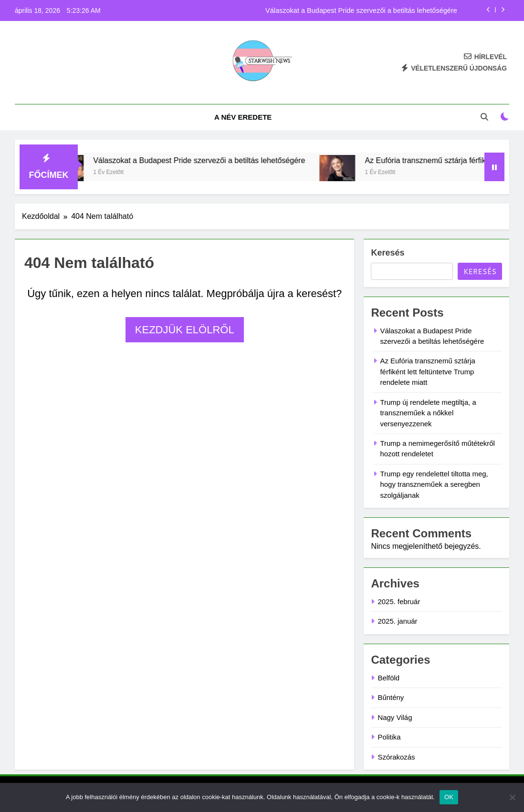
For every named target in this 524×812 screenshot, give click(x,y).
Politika (389, 737)
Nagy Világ (395, 717)
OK (449, 797)
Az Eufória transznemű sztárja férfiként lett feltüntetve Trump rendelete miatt (427, 371)
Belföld (388, 678)
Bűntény (391, 697)
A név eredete (243, 117)
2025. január (397, 621)
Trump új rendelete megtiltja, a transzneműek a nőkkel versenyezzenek (428, 413)
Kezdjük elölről (185, 330)
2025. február (399, 601)
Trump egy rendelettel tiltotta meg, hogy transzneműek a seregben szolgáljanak (434, 484)
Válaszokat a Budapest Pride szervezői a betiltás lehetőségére (361, 10)
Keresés (388, 253)
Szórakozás (396, 757)
